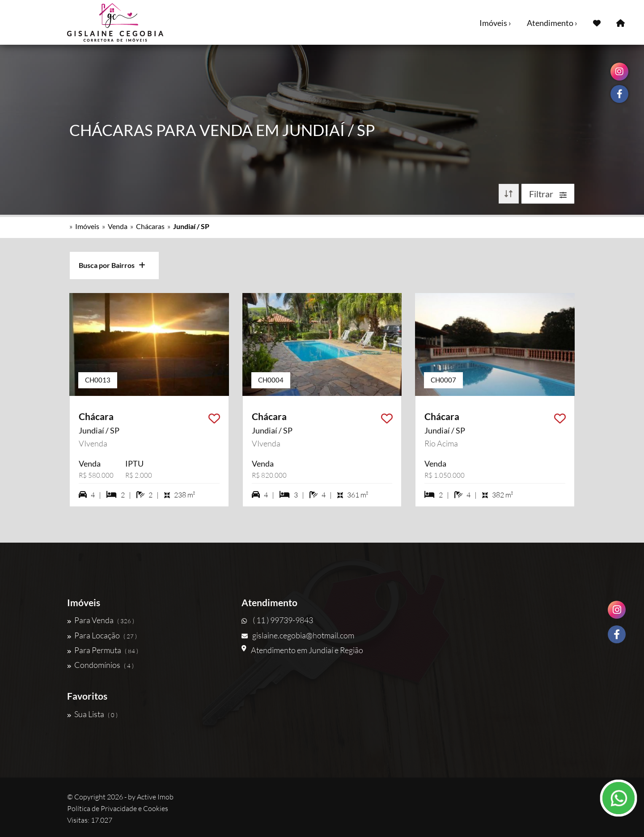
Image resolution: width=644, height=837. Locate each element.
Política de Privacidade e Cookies (118, 808)
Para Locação (102, 635)
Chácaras (150, 226)
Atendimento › (552, 23)
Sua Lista (92, 714)
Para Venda (101, 620)
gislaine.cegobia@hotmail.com (298, 635)
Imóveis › (495, 23)
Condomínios (100, 665)
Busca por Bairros (112, 265)
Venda (118, 226)
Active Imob (155, 797)
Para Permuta (103, 650)
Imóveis (87, 226)
